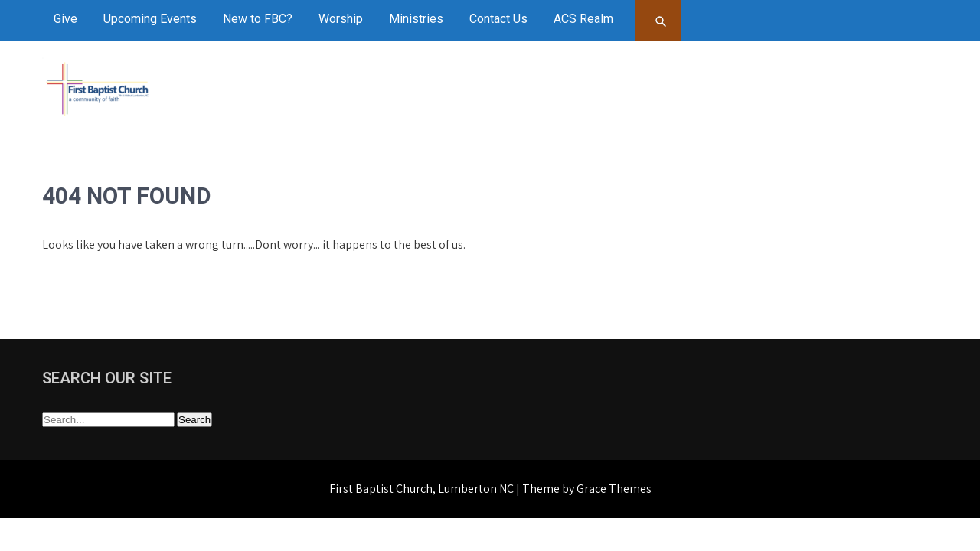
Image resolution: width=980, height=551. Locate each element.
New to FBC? (258, 19)
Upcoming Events (150, 19)
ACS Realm (583, 19)
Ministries (416, 19)
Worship (341, 19)
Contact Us (498, 19)
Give (65, 19)
